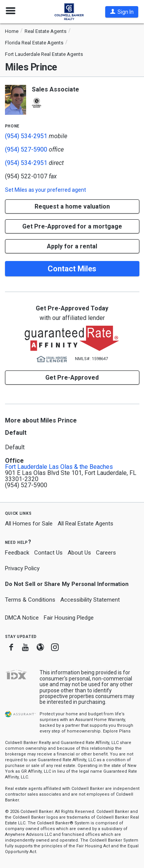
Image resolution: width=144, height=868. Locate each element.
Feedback (17, 553)
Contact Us (48, 553)
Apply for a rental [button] (72, 246)
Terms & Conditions (30, 600)
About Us (79, 553)
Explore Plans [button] (117, 731)
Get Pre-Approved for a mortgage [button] (72, 226)
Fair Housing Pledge (69, 618)
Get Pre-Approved (72, 378)
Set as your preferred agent (46, 190)
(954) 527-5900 (26, 149)
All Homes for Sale (29, 524)
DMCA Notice (22, 618)
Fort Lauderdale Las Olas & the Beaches (59, 467)
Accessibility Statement (90, 600)
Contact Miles (72, 269)
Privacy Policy (22, 568)
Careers (106, 553)
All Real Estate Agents (85, 524)
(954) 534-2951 (26, 136)
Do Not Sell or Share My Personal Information (67, 584)
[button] (122, 12)
